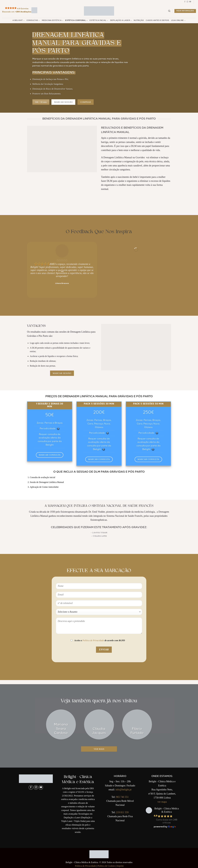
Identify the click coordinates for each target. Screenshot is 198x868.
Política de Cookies (106, 866)
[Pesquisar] (169, 11)
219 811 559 (122, 812)
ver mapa (162, 802)
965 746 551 (122, 797)
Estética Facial (99, 21)
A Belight (19, 21)
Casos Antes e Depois (157, 21)
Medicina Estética (53, 21)
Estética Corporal (76, 21)
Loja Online (178, 21)
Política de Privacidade (93, 640)
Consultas (33, 21)
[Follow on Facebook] (185, 2)
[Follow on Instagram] (187, 2)
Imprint (120, 866)
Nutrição (139, 21)
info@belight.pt (123, 790)
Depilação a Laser (121, 21)
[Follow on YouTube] (190, 2)
